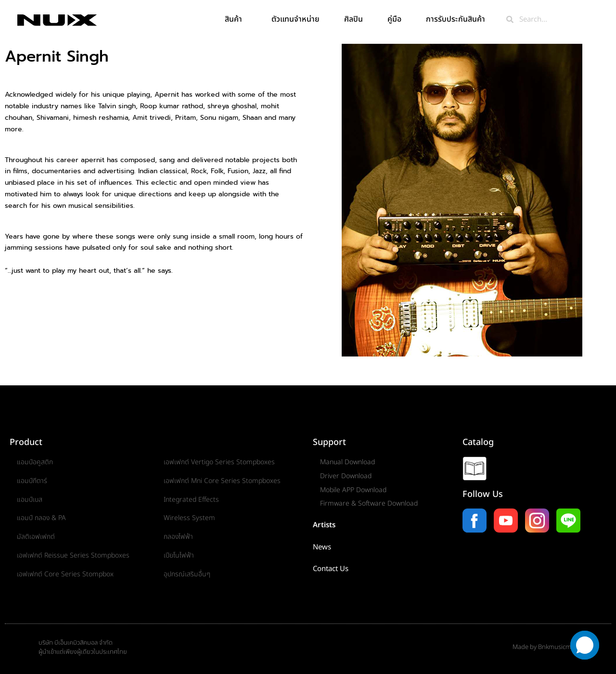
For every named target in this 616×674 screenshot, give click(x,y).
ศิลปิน (353, 19)
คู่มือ (394, 19)
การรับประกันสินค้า (458, 19)
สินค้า (236, 19)
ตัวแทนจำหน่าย (295, 19)
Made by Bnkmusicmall (545, 647)
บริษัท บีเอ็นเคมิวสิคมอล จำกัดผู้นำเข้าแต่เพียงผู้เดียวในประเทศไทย (83, 648)
